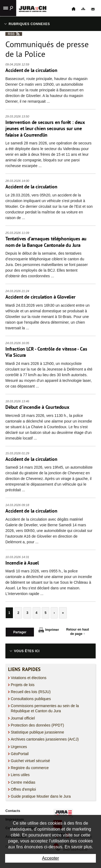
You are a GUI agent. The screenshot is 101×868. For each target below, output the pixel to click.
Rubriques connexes (29, 24)
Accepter (50, 858)
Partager (20, 632)
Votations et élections (29, 678)
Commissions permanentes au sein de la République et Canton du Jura (45, 708)
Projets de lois (23, 685)
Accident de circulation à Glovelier (40, 297)
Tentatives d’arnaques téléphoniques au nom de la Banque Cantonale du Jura (46, 242)
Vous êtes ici (27, 651)
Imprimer (49, 630)
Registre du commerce (30, 768)
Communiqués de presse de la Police (47, 49)
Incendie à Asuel (22, 563)
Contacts (13, 811)
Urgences (19, 747)
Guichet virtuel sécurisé (30, 761)
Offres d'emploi (23, 789)
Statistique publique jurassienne (37, 732)
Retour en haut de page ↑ (78, 632)
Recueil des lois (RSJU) (31, 692)
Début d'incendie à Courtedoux (37, 407)
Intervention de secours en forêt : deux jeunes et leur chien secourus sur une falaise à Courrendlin (45, 129)
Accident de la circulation (31, 70)
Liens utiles (20, 775)
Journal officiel (23, 718)
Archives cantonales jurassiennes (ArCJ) (45, 739)
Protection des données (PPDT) (37, 725)
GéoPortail (20, 754)
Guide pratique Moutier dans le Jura (41, 796)
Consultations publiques (31, 699)
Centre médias (23, 782)
